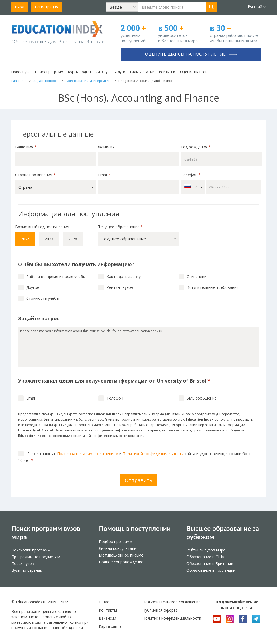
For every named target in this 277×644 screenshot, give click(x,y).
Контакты (108, 610)
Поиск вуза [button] (21, 72)
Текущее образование (121, 227)
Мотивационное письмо (121, 555)
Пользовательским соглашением (88, 454)
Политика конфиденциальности (172, 618)
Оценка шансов (194, 72)
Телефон (191, 175)
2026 (25, 239)
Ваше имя (26, 147)
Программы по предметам (36, 557)
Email (105, 175)
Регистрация (47, 7)
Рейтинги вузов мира (206, 550)
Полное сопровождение (121, 562)
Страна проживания (35, 175)
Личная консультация (119, 548)
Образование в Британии (210, 563)
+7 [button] (193, 187)
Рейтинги (167, 72)
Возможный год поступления (42, 227)
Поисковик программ (31, 550)
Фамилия (106, 147)
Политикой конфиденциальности (153, 454)
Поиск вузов (23, 563)
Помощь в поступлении (135, 528)
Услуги (120, 72)
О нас (104, 602)
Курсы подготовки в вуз (89, 72)
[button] (122, 7)
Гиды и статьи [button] (142, 72)
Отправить (138, 480)
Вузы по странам (27, 570)
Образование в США (205, 557)
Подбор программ (116, 542)
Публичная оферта (160, 610)
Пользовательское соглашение (172, 602)
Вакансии (107, 618)
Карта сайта (110, 626)
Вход (19, 7)
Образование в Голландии (211, 570)
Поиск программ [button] (49, 72)
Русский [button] (257, 7)
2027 (49, 239)
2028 (73, 239)
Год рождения (196, 147)
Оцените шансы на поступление (191, 54)
